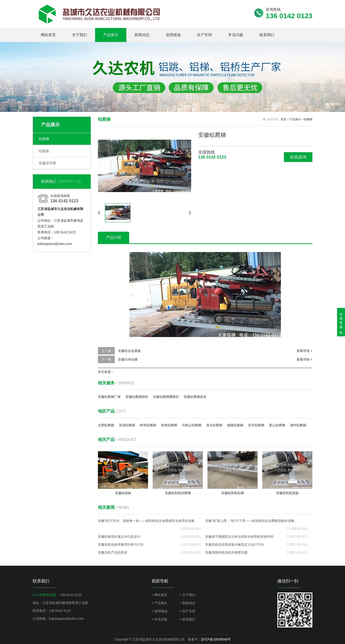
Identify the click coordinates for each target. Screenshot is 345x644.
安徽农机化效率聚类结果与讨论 (149, 544)
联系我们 (267, 35)
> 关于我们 (187, 595)
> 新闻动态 (187, 603)
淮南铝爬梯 (169, 425)
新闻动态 (142, 35)
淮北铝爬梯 (214, 425)
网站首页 (48, 35)
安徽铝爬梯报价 (137, 397)
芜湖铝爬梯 (127, 425)
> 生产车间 (187, 611)
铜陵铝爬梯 (235, 425)
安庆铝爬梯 (256, 425)
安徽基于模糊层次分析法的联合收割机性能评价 (256, 537)
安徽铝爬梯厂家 (109, 397)
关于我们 (79, 35)
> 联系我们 (187, 619)
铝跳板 (44, 151)
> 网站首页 (159, 595)
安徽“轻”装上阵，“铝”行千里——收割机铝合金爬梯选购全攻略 (256, 522)
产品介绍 (114, 237)
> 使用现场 (159, 611)
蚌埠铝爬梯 (148, 425)
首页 (283, 119)
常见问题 (236, 35)
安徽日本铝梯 (128, 359)
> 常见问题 (159, 619)
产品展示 (111, 35)
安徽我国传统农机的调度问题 (256, 552)
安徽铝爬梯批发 (195, 397)
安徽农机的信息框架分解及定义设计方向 (256, 544)
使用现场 (173, 35)
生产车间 (204, 35)
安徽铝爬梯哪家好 (166, 397)
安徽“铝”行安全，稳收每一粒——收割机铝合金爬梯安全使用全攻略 (149, 522)
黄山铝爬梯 (277, 425)
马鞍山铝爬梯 (192, 425)
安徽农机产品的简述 (149, 552)
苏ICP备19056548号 (216, 639)
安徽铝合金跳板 (129, 351)
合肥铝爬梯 (106, 425)
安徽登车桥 (47, 163)
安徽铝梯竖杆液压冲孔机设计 (149, 537)
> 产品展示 (159, 603)
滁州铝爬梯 (298, 425)
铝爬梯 (44, 139)
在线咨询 (298, 157)
